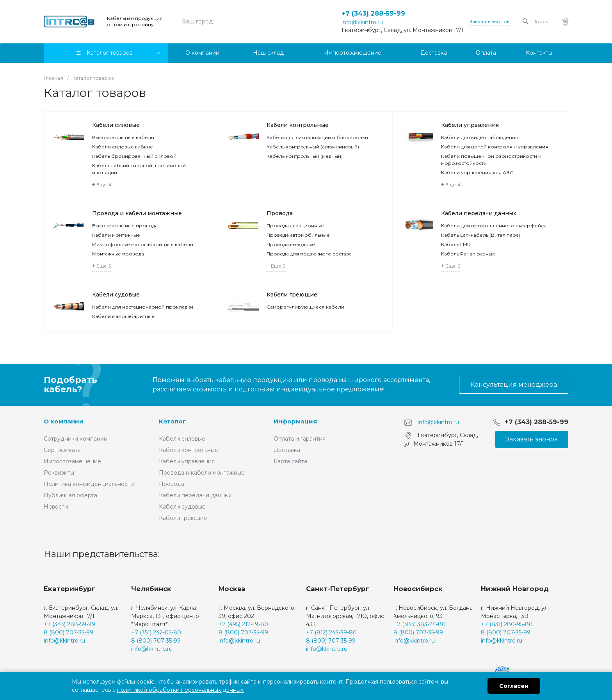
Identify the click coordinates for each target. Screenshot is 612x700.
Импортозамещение (72, 461)
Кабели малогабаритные (123, 316)
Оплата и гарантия (300, 439)
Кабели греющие (292, 295)
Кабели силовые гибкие (123, 147)
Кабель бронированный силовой (134, 156)
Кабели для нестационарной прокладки (143, 307)
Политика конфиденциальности (89, 484)
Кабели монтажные (116, 235)
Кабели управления (470, 125)
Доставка (287, 450)
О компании (64, 421)
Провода (280, 213)
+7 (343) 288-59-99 (373, 13)
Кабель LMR (456, 244)
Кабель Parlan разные (468, 254)
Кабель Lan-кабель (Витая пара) (481, 235)
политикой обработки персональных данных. (181, 690)
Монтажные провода (118, 254)
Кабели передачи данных (479, 213)
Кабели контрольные (298, 125)
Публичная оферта (70, 495)
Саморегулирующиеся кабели (305, 307)
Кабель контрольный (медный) (305, 156)
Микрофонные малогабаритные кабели (143, 244)
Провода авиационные (295, 226)
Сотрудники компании (76, 439)
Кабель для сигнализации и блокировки (317, 137)
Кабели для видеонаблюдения (480, 137)
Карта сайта (290, 461)
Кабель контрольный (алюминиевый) (313, 147)
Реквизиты (59, 473)
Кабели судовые (116, 295)
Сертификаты (63, 450)
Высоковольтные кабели (123, 137)
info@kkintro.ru (362, 22)
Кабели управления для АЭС (477, 172)
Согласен (514, 686)
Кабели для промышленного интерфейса (494, 226)
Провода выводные (291, 244)
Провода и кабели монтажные (137, 213)
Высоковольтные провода (125, 226)
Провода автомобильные (298, 235)
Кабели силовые (116, 125)
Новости (56, 507)
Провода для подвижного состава (309, 254)
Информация (295, 421)
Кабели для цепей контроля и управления (495, 147)
